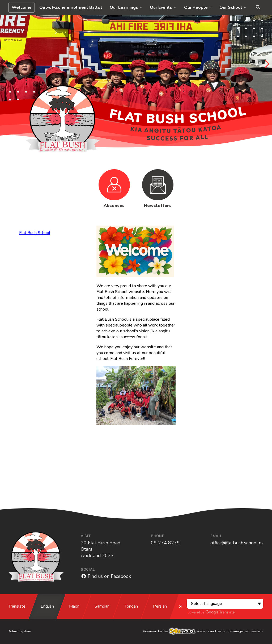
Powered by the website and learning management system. (203, 631)
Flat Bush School (35, 233)
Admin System (20, 631)
